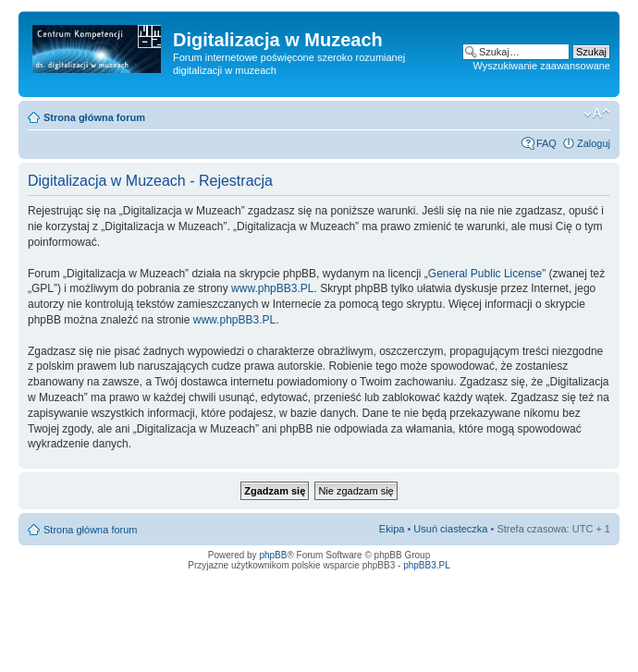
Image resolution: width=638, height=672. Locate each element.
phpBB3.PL (427, 565)
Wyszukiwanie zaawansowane (542, 66)
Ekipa (392, 529)
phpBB (273, 555)
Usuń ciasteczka (450, 529)
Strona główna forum (94, 117)
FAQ (546, 143)
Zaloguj (594, 143)
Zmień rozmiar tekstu (597, 114)
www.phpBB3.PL (272, 288)
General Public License (485, 274)
